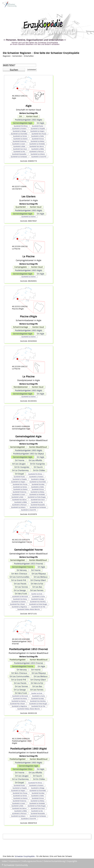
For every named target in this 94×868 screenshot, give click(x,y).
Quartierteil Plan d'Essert (17, 604)
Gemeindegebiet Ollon (23, 769)
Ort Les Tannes (21, 587)
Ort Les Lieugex (19, 464)
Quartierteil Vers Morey (20, 599)
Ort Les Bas (37, 587)
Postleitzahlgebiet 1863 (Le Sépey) (28, 454)
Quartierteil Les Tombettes (37, 144)
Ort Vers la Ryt (37, 584)
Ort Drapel (19, 474)
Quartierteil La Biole (19, 146)
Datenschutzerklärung (54, 861)
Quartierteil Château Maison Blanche (29, 609)
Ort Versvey (22, 570)
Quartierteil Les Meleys (37, 141)
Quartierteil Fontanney (19, 141)
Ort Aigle (40, 123)
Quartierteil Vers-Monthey (38, 602)
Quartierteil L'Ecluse (38, 139)
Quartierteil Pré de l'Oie (38, 607)
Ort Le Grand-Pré (19, 580)
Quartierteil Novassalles (19, 154)
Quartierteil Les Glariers (20, 139)
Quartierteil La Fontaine (19, 129)
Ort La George (20, 590)
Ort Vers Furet (21, 594)
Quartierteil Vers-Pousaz (39, 134)
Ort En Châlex (39, 470)
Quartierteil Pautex (38, 126)
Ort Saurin (38, 467)
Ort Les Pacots (20, 584)
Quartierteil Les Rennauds (20, 597)
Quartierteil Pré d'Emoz (21, 126)
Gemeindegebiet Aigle (23, 123)
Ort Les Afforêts (35, 460)
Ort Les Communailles (19, 577)
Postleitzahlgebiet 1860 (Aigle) (29, 120)
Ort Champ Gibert (38, 580)
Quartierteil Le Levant (19, 144)
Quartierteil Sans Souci (20, 149)
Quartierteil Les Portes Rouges (37, 497)
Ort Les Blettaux (41, 577)
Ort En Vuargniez (37, 464)
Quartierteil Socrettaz (38, 484)
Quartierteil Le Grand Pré (39, 157)
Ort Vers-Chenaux (19, 574)
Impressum (15, 861)
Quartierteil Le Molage (19, 131)
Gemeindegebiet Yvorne (23, 567)
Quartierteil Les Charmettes (19, 134)
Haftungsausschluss (32, 861)
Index (4, 861)
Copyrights (72, 861)
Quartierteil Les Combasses (19, 157)
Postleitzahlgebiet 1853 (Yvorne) (28, 564)
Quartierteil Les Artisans (38, 154)
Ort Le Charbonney (20, 470)
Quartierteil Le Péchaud (36, 152)
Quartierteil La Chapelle (38, 129)
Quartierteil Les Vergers (37, 131)
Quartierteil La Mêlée (38, 149)
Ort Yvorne (20, 460)
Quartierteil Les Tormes (20, 136)
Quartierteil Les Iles (19, 152)
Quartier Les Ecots (37, 594)
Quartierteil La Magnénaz (19, 607)
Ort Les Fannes (37, 590)
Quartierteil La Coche (38, 597)
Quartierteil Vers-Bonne (37, 146)
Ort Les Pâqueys (39, 574)
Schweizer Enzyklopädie (25, 856)
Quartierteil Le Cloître (38, 136)
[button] (14, 70)
